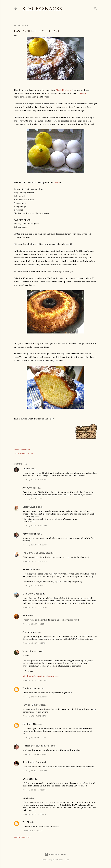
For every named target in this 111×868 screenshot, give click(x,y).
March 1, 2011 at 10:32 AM (33, 831)
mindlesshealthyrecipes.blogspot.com (41, 676)
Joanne (26, 469)
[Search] (95, 8)
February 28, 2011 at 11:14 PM (34, 814)
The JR (26, 822)
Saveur (83, 93)
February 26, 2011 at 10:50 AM (35, 561)
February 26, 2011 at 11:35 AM (34, 586)
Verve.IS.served (30, 651)
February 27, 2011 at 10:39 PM (35, 754)
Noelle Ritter (29, 569)
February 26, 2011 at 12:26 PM (35, 607)
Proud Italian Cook (32, 762)
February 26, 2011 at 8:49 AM (35, 480)
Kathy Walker (29, 534)
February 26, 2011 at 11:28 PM (35, 680)
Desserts (30, 453)
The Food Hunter (31, 688)
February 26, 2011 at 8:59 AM (34, 499)
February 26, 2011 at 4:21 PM (34, 643)
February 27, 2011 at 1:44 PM (34, 738)
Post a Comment (22, 837)
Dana (25, 798)
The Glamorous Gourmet (35, 553)
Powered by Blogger (55, 854)
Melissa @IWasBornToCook (36, 746)
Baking (23, 453)
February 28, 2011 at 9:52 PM (34, 790)
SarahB (26, 615)
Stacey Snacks (42, 9)
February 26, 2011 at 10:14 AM (35, 526)
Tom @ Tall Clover (32, 705)
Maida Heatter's (64, 90)
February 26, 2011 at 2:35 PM (34, 624)
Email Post (25, 450)
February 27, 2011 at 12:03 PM (35, 716)
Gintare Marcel (63, 860)
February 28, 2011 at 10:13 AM (35, 771)
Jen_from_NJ (29, 724)
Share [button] (16, 450)
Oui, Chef (27, 779)
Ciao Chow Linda (31, 594)
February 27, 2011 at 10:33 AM (35, 697)
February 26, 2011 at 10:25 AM (35, 545)
